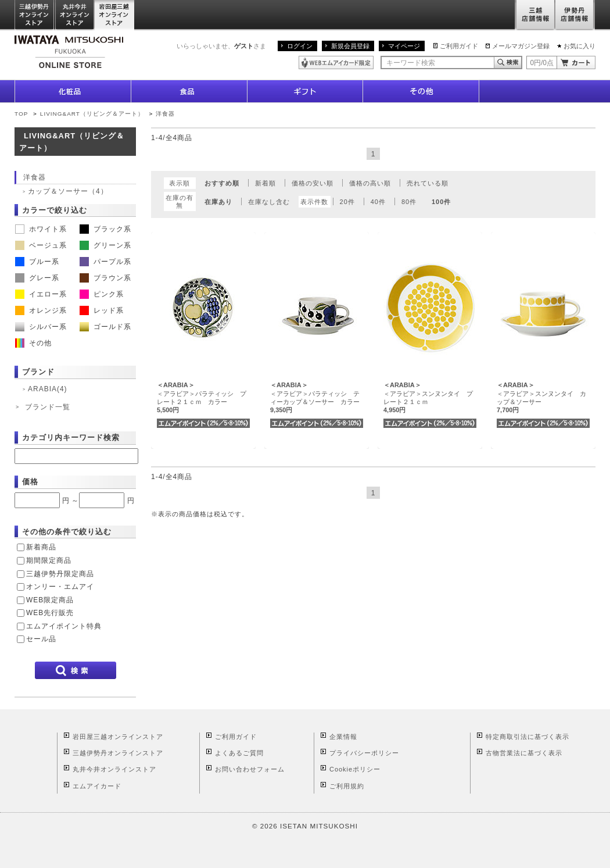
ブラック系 (105, 229)
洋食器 (165, 114)
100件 (441, 202)
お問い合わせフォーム (250, 769)
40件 (378, 202)
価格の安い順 (313, 183)
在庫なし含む (269, 202)
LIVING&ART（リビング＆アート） (92, 114)
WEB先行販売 (50, 613)
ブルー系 (37, 262)
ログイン (300, 46)
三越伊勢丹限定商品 (60, 574)
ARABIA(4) (47, 389)
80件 (409, 202)
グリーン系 (105, 245)
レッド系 (102, 310)
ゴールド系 (105, 327)
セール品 (41, 639)
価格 (30, 482)
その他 (33, 343)
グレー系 (37, 278)
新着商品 (41, 547)
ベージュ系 (41, 245)
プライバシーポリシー (364, 753)
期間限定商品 (49, 560)
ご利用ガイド (459, 46)
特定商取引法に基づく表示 (528, 737)
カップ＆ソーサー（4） (68, 191)
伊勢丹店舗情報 (575, 15)
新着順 (265, 183)
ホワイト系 (41, 229)
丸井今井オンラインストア (75, 15)
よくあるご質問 (239, 753)
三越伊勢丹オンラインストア (35, 15)
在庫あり (218, 202)
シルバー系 (41, 327)
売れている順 (428, 183)
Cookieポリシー (355, 769)
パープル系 (105, 262)
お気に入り (579, 46)
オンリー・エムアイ (60, 587)
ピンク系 (102, 294)
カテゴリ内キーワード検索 (71, 437)
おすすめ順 (222, 183)
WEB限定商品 (50, 600)
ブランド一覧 (48, 407)
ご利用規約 (347, 786)
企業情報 (343, 737)
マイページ (404, 46)
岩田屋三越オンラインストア (115, 15)
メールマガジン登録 (521, 46)
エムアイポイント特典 (64, 626)
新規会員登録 (350, 46)
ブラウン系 (105, 278)
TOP (21, 114)
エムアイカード (97, 786)
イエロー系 (41, 294)
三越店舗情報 (535, 15)
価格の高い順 (370, 183)
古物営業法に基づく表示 (524, 753)
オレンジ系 (41, 310)
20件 (347, 202)
